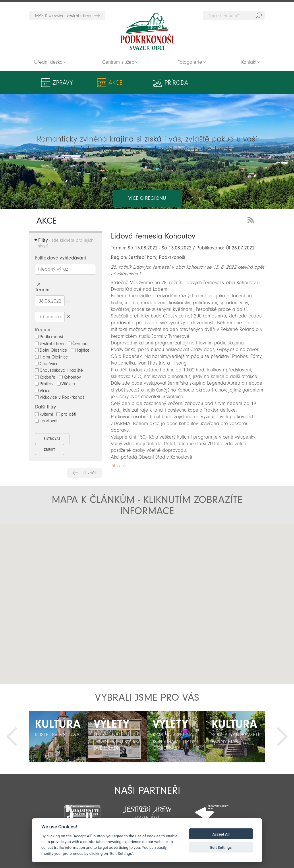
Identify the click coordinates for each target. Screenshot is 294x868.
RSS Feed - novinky (252, 219)
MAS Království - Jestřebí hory (63, 15)
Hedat (259, 15)
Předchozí (12, 737)
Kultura (200, 83)
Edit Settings (221, 847)
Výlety (166, 83)
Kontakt (249, 62)
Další (282, 737)
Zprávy (63, 83)
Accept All (221, 834)
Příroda (130, 83)
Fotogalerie (190, 62)
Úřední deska (48, 62)
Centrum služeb (118, 62)
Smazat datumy (68, 316)
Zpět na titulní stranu (147, 31)
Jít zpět (89, 473)
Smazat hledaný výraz (39, 284)
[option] (59, 737)
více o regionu (147, 175)
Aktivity (239, 83)
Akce (96, 83)
